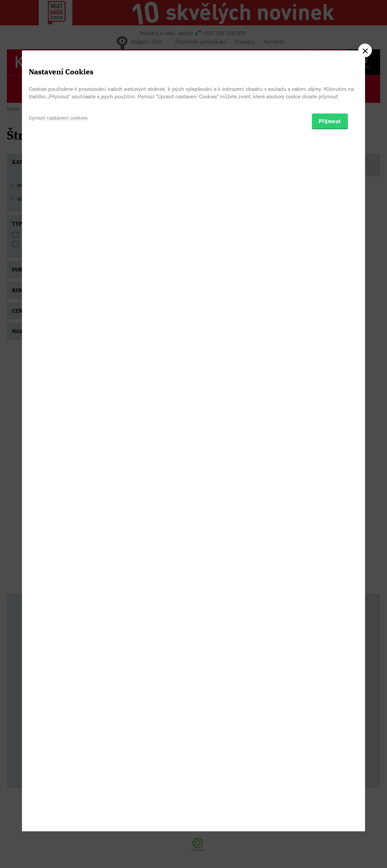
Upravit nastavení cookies (58, 465)
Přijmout (330, 469)
